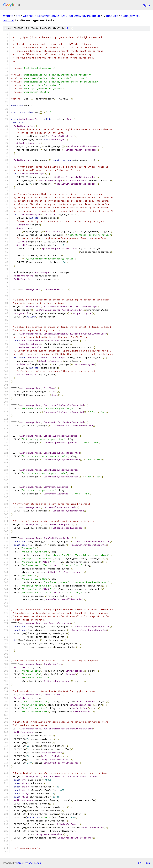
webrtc (8, 16)
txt (139, 863)
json (147, 863)
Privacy (28, 863)
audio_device (130, 16)
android (9, 20)
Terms (37, 863)
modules (112, 16)
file (69, 28)
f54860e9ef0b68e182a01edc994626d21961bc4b (68, 16)
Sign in (146, 5)
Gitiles (19, 863)
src (18, 16)
